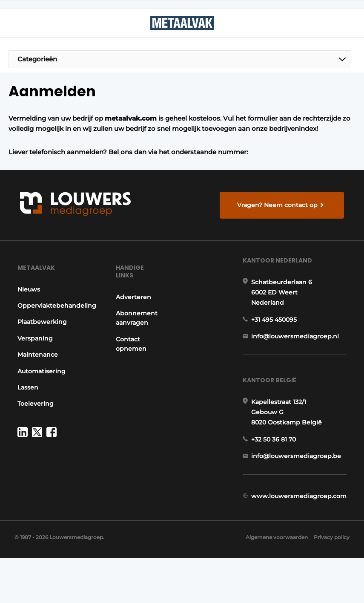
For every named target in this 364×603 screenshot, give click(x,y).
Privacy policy (332, 582)
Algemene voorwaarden (272, 582)
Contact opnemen (132, 357)
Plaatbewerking (39, 335)
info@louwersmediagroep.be (299, 485)
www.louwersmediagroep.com (302, 528)
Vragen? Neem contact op (279, 208)
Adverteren (135, 310)
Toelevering (33, 416)
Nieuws (26, 302)
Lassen (25, 400)
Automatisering (39, 384)
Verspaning (32, 351)
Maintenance (35, 367)
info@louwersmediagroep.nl (298, 357)
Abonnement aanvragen (138, 331)
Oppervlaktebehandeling (54, 318)
